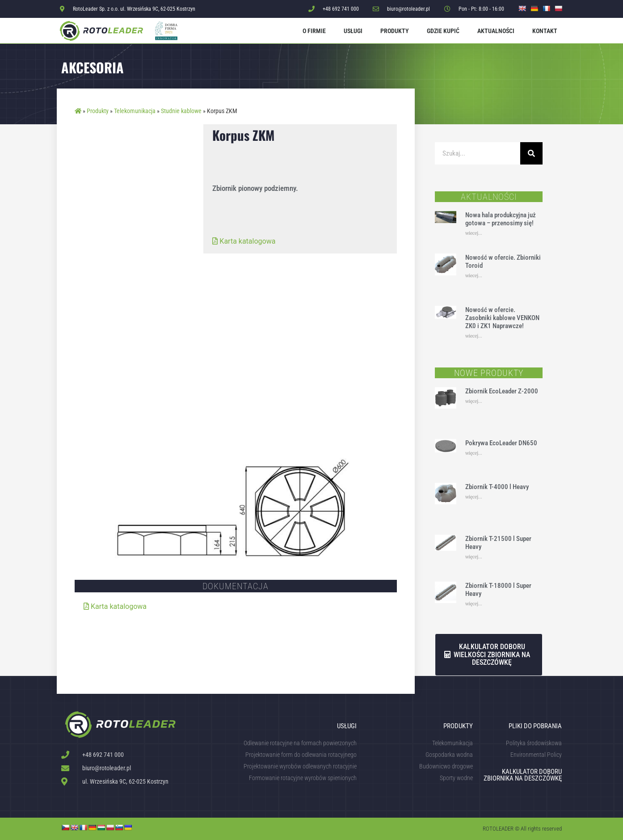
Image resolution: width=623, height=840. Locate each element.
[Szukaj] (531, 153)
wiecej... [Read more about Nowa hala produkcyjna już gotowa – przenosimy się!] (474, 233)
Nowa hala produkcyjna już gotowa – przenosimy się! (501, 219)
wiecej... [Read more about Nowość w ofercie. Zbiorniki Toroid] (474, 276)
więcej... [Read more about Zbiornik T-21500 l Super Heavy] (474, 557)
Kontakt (545, 31)
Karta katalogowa (244, 241)
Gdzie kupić (443, 31)
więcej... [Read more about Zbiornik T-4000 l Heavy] (474, 497)
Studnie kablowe (181, 111)
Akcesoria (93, 67)
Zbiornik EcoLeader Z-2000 (502, 391)
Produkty (395, 31)
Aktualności (496, 31)
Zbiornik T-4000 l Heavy (497, 487)
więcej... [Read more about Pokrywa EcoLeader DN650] (474, 453)
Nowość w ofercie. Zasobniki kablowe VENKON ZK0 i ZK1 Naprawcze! (502, 318)
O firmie (314, 31)
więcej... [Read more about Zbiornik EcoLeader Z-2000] (474, 401)
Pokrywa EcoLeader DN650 (501, 443)
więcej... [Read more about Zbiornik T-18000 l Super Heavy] (474, 604)
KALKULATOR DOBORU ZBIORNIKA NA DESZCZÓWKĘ (523, 775)
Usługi (353, 31)
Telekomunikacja (135, 111)
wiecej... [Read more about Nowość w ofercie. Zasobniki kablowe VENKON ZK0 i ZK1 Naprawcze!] (474, 336)
